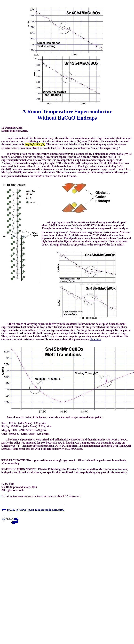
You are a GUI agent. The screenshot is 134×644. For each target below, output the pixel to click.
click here (95, 339)
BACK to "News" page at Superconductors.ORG (36, 510)
